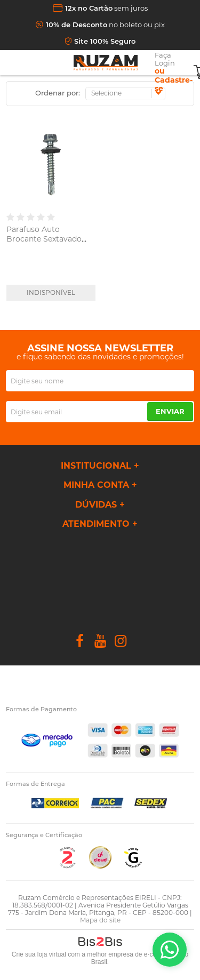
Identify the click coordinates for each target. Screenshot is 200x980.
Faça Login (165, 59)
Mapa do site (100, 920)
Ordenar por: (58, 93)
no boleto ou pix (105, 25)
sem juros (106, 8)
